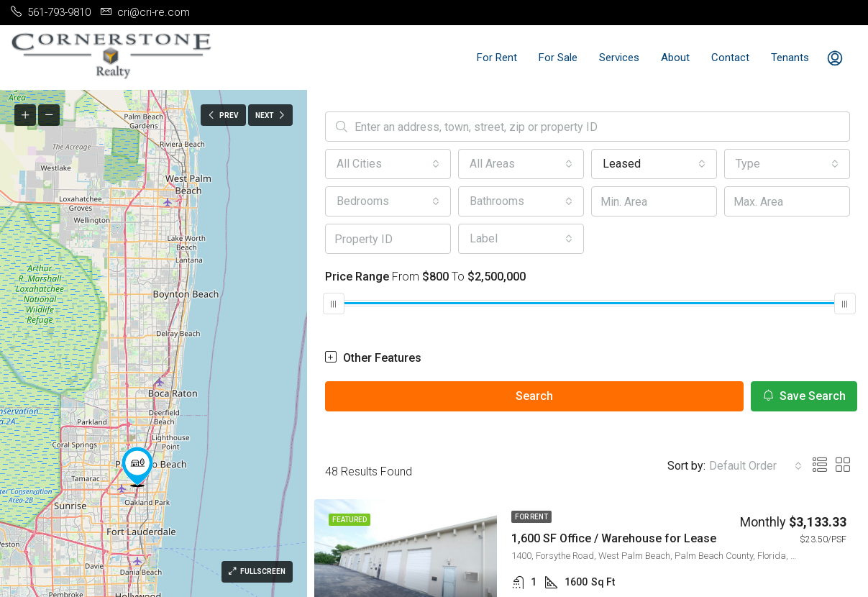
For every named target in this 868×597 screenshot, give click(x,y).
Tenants (790, 58)
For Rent (497, 58)
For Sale (558, 58)
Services (619, 58)
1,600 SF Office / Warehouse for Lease (614, 538)
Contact (730, 58)
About (675, 58)
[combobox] (388, 164)
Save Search (804, 396)
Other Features (373, 358)
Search (534, 396)
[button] (137, 467)
